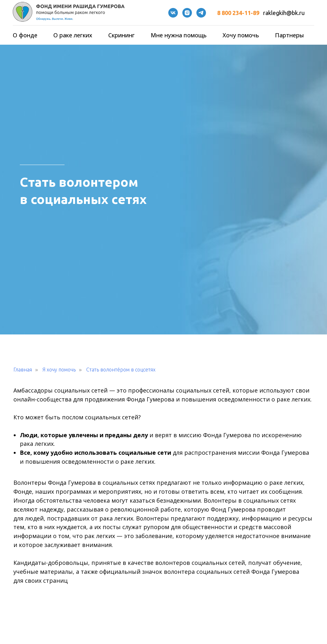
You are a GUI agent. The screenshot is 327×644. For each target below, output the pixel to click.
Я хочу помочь (59, 370)
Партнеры (289, 35)
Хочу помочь (241, 35)
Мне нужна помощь (179, 35)
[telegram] (201, 13)
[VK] (173, 13)
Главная (23, 370)
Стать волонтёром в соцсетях (121, 370)
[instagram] (187, 13)
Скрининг (122, 35)
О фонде (25, 35)
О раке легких (73, 35)
